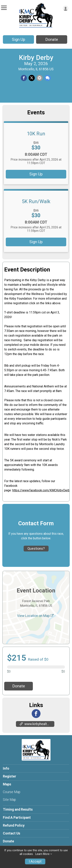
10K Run (36, 134)
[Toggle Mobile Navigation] (4, 8)
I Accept (35, 861)
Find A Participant (17, 818)
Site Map (9, 800)
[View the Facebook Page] (36, 714)
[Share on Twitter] (32, 78)
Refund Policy (14, 825)
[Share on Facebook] (24, 78)
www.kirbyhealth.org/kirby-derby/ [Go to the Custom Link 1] (37, 724)
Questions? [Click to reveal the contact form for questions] (36, 549)
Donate (52, 39)
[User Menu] (66, 8)
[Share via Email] (40, 78)
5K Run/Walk (36, 201)
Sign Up (19, 39)
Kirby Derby (36, 58)
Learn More (42, 854)
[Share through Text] (48, 78)
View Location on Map (35, 616)
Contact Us (12, 833)
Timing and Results (18, 809)
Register (10, 776)
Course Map (12, 792)
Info (6, 768)
